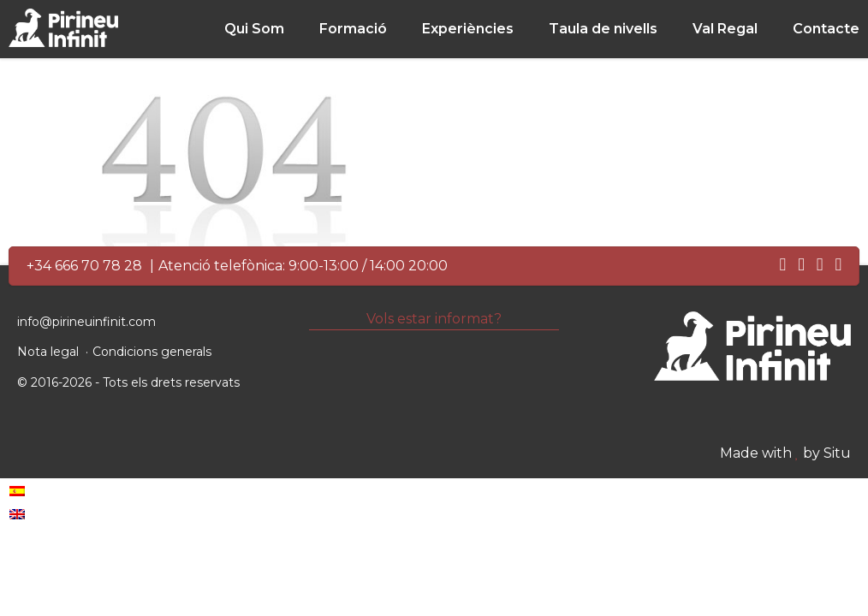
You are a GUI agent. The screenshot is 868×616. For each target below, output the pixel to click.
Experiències (468, 29)
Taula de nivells (603, 29)
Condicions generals (152, 352)
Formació (353, 29)
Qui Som (254, 29)
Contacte (826, 29)
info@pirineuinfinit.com (86, 322)
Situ (837, 453)
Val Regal (725, 29)
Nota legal (48, 352)
